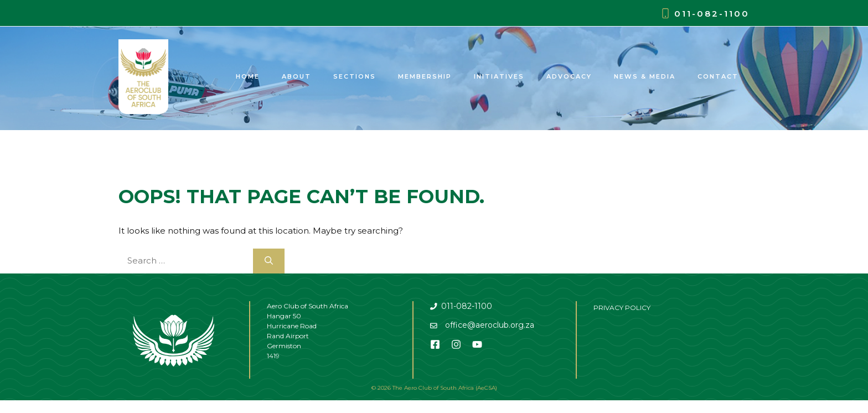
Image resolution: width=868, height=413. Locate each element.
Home (248, 76)
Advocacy (569, 76)
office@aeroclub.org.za (490, 325)
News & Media (645, 76)
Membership (425, 76)
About (296, 76)
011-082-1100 (712, 14)
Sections (355, 76)
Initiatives (499, 76)
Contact (718, 76)
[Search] (269, 261)
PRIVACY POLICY (622, 308)
